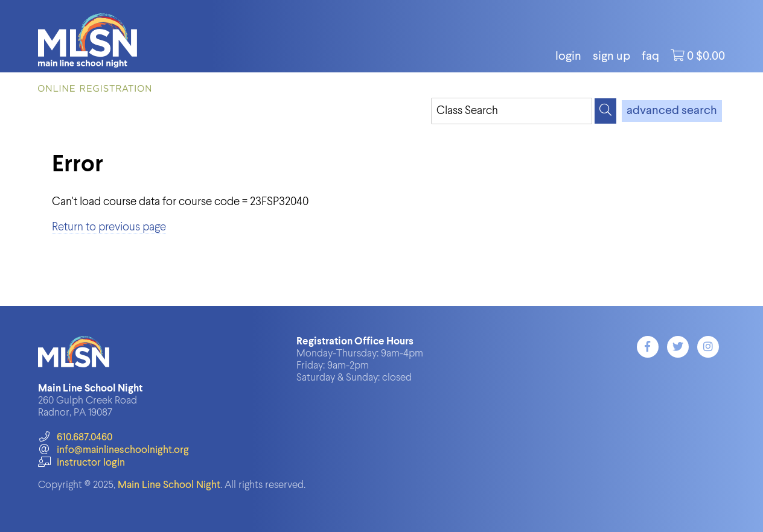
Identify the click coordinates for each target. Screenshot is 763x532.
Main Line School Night (169, 485)
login (568, 57)
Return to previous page (109, 227)
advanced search (672, 111)
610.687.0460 (75, 438)
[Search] (605, 111)
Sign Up (611, 57)
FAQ (650, 57)
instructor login (81, 463)
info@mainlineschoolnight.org (113, 450)
